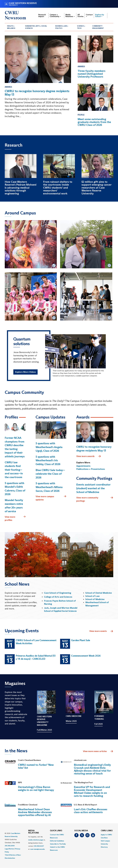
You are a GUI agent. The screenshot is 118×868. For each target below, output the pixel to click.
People (81, 115)
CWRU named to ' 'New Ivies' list (36, 766)
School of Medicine (95, 599)
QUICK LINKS (56, 831)
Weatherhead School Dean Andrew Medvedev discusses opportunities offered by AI (35, 812)
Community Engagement (98, 27)
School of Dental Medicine (99, 593)
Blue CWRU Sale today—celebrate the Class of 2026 (50, 474)
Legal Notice (9, 849)
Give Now (104, 838)
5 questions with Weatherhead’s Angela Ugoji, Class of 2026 (49, 447)
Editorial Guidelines (57, 841)
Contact (89, 15)
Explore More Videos (25, 372)
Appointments (83, 466)
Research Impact (42, 16)
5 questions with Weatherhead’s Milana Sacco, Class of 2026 (49, 487)
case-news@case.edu (37, 849)
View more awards (89, 456)
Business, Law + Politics (62, 27)
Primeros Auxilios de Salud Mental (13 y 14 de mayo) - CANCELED (36, 657)
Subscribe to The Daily (58, 844)
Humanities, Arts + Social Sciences (36, 27)
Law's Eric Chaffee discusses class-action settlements (91, 811)
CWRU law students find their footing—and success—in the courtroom (14, 470)
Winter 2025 (71, 721)
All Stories (81, 16)
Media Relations (70, 16)
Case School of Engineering (58, 593)
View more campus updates (51, 498)
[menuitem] (14, 27)
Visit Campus (105, 841)
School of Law (92, 596)
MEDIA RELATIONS (34, 832)
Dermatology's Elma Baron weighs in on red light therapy (36, 788)
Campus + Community (55, 16)
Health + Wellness (11, 27)
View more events (101, 631)
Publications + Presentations (91, 469)
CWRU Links (107, 831)
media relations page (36, 840)
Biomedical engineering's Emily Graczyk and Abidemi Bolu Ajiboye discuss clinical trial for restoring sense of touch (92, 769)
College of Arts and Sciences (58, 597)
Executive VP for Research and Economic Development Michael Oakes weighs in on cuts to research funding (92, 791)
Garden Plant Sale (81, 640)
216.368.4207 (39, 846)
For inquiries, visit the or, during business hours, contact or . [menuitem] (37, 843)
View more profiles (15, 518)
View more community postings (95, 499)
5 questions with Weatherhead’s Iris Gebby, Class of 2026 (48, 460)
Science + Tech (81, 27)
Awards (8, 87)
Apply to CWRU (106, 835)
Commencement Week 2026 (86, 656)
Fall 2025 (99, 724)
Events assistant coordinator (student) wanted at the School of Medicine (93, 488)
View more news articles (95, 751)
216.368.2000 (10, 846)
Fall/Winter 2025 (44, 730)
